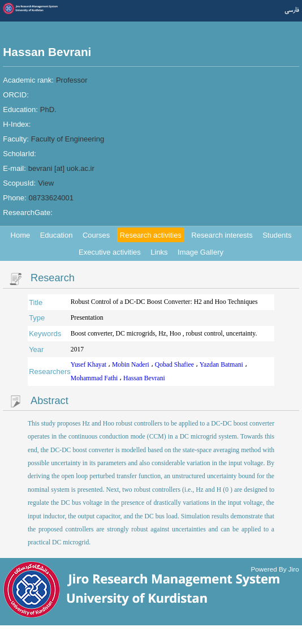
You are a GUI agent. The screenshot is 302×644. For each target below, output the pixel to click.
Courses (96, 235)
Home (21, 235)
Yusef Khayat (89, 365)
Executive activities (110, 252)
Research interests (222, 235)
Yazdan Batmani (222, 365)
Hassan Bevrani (144, 378)
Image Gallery (200, 252)
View (46, 183)
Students (277, 235)
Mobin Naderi (131, 365)
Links (159, 252)
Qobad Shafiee (175, 365)
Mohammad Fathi (95, 378)
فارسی (292, 10)
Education (57, 235)
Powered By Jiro (275, 568)
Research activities (151, 235)
